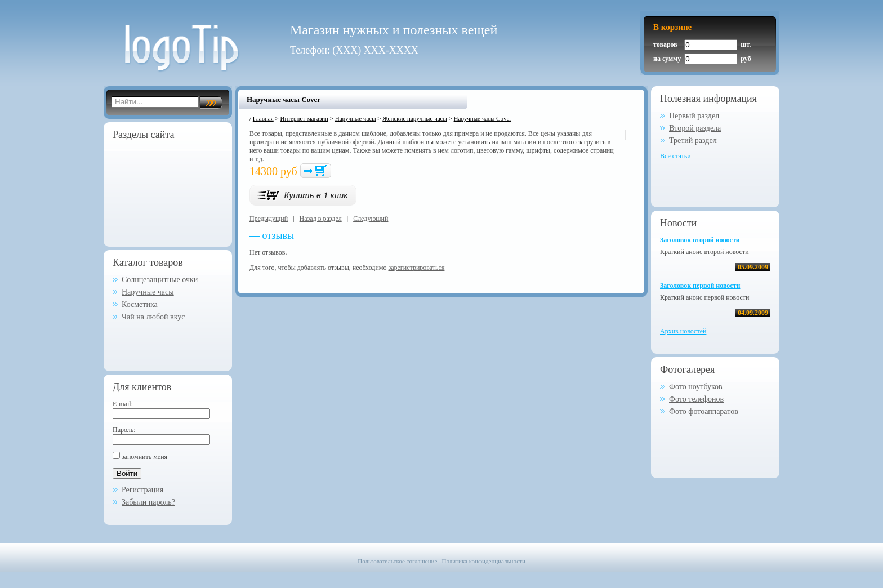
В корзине (672, 27)
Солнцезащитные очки (160, 280)
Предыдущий (269, 219)
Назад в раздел (321, 219)
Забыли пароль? (148, 502)
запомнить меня (144, 457)
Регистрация (142, 490)
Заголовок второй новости (700, 240)
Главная (263, 118)
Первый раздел (694, 116)
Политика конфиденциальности (484, 561)
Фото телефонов (696, 399)
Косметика (140, 304)
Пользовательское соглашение (397, 561)
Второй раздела (695, 128)
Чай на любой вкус (153, 317)
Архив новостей (683, 331)
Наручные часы (148, 292)
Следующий (371, 219)
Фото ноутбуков (696, 387)
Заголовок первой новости (700, 286)
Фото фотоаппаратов (704, 411)
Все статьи (675, 156)
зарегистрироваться (416, 268)
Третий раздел (693, 141)
